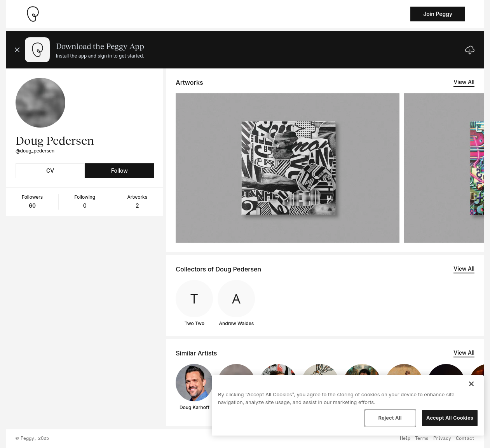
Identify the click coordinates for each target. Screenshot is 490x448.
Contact (465, 439)
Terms (422, 439)
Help (405, 439)
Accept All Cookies (450, 418)
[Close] (471, 384)
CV (50, 171)
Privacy (442, 439)
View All (464, 82)
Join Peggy (438, 14)
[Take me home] (33, 14)
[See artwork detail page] (288, 168)
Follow (119, 171)
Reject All (390, 418)
